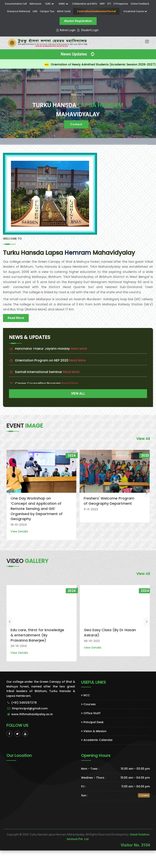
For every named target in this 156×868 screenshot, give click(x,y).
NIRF (102, 4)
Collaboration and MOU (85, 4)
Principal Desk (92, 722)
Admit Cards (64, 11)
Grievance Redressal (19, 11)
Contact (76, 124)
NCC (85, 695)
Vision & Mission (94, 731)
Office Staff (91, 713)
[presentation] (9, 493)
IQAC (50, 4)
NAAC (63, 4)
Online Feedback (140, 4)
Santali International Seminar (39, 377)
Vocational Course (135, 11)
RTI (109, 4)
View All (143, 439)
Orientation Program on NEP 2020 (42, 365)
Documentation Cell (16, 4)
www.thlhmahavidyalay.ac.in (32, 714)
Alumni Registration (78, 21)
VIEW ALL (78, 394)
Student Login (88, 30)
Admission (35, 4)
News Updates (78, 54)
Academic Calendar (97, 740)
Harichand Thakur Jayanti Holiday (42, 354)
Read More (16, 318)
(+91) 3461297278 (24, 703)
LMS (35, 11)
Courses (88, 704)
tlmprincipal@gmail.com (30, 708)
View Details (19, 531)
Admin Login (66, 30)
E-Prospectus (121, 4)
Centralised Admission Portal (96, 11)
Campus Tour (47, 11)
